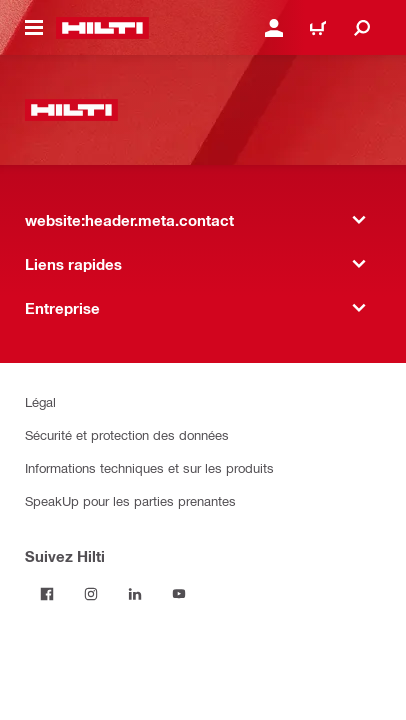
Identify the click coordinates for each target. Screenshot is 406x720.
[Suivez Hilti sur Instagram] (91, 594)
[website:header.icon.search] (362, 28)
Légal (40, 401)
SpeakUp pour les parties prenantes (130, 500)
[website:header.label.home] (102, 28)
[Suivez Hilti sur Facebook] (47, 594)
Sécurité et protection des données (127, 434)
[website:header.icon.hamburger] (34, 28)
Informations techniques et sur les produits (149, 467)
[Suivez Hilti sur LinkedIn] (135, 594)
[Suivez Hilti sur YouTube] (179, 594)
